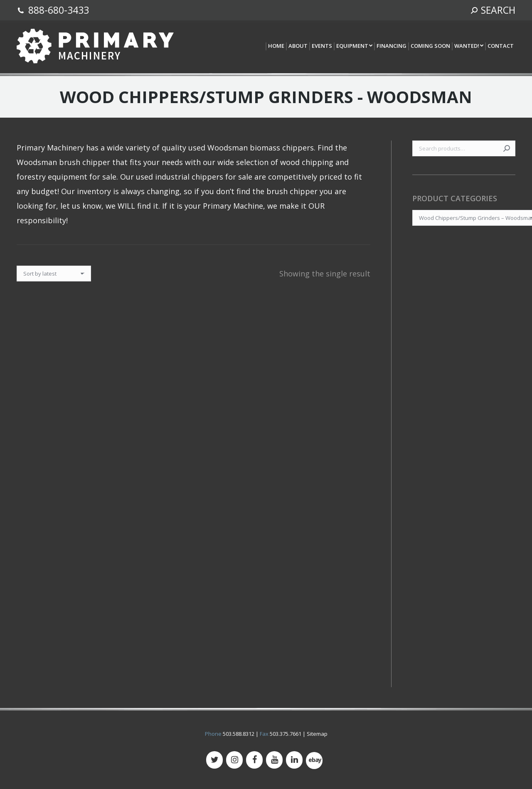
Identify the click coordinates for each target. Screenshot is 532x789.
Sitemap (317, 734)
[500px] (314, 761)
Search (507, 148)
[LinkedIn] (294, 760)
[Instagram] (234, 760)
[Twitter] (214, 760)
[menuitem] (276, 46)
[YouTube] (274, 760)
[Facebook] (254, 760)
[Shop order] (54, 274)
